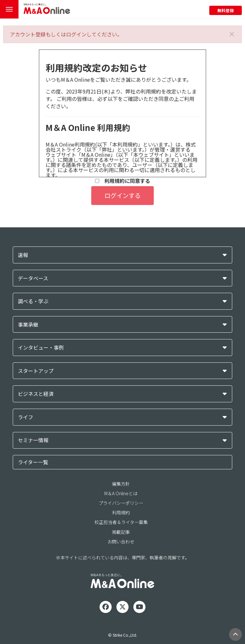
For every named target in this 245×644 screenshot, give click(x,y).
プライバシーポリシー (121, 503)
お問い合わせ (121, 542)
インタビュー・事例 (41, 348)
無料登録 (226, 10)
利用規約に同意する (123, 181)
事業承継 (28, 325)
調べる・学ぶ (33, 301)
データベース (33, 278)
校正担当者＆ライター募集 (121, 522)
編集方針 (121, 484)
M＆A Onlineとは (121, 493)
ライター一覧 (33, 462)
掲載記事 (121, 532)
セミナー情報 (33, 440)
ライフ (26, 417)
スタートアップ (36, 371)
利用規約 (121, 512)
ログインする (122, 195)
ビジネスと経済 (36, 394)
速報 (23, 255)
